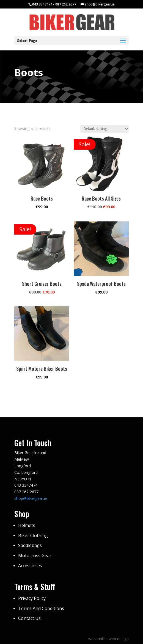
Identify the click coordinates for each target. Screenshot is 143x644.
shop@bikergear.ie (31, 498)
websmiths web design (108, 639)
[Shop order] (105, 129)
